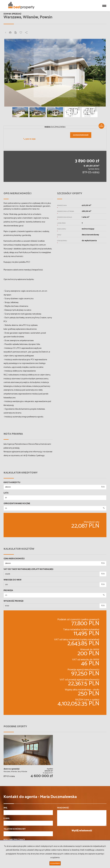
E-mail (7, 819)
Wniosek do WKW (12, 580)
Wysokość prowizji (13, 601)
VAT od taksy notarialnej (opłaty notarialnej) (28, 569)
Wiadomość (63, 808)
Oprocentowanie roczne (17, 504)
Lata (6, 493)
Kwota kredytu (12, 483)
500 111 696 (29, 139)
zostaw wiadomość (81, 135)
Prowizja (8, 591)
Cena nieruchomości (14, 559)
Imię (5, 808)
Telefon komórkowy (15, 829)
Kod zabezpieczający (14, 840)
